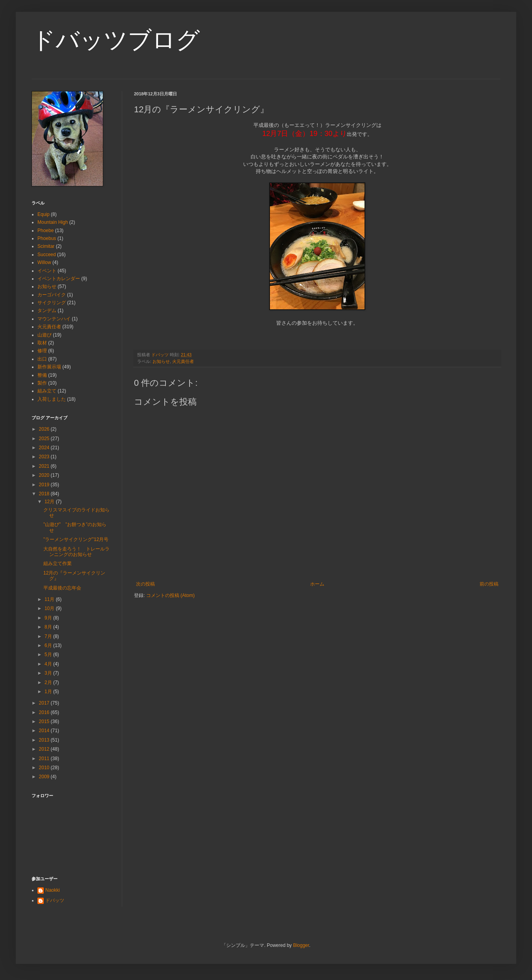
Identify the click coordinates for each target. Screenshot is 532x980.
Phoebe (46, 231)
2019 (45, 485)
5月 (49, 655)
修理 (42, 351)
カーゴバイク (52, 295)
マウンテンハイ (54, 319)
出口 (42, 359)
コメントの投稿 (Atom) (170, 595)
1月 (49, 692)
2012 (45, 749)
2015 (45, 722)
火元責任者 (183, 361)
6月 (49, 645)
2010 (45, 768)
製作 (42, 383)
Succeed (47, 255)
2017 (45, 703)
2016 (45, 712)
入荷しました (52, 399)
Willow (44, 262)
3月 (49, 673)
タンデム (47, 311)
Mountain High (53, 222)
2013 (45, 740)
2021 (45, 466)
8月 (49, 627)
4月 (49, 664)
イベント (47, 271)
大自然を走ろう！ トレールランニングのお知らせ (76, 552)
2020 (45, 475)
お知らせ (161, 361)
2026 (45, 429)
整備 (42, 375)
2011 (45, 759)
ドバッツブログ (116, 40)
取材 (42, 343)
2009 (45, 777)
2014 (45, 731)
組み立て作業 (58, 563)
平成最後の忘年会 (62, 588)
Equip (44, 214)
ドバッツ (55, 900)
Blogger (301, 945)
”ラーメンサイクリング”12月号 (76, 539)
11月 (50, 599)
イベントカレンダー (59, 279)
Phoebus (47, 238)
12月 (50, 502)
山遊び (45, 335)
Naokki (53, 890)
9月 (49, 618)
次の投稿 (145, 584)
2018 (45, 494)
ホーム (317, 584)
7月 (49, 636)
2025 (45, 439)
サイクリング (52, 303)
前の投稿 (489, 584)
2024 (45, 448)
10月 (50, 608)
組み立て (47, 391)
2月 (49, 682)
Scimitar (46, 246)
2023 (45, 457)
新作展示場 (49, 367)
